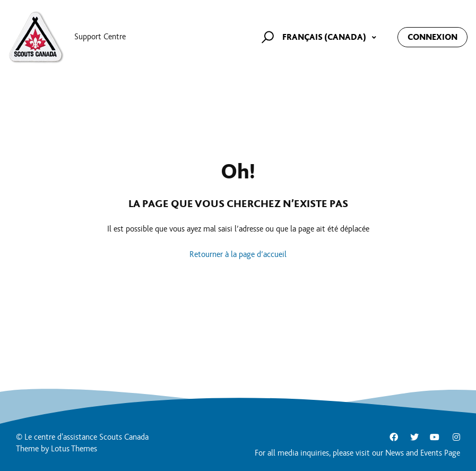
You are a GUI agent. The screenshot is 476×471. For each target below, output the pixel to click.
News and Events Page (423, 453)
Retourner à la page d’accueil (238, 255)
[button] (266, 37)
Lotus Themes (74, 449)
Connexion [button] (432, 37)
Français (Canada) (325, 37)
